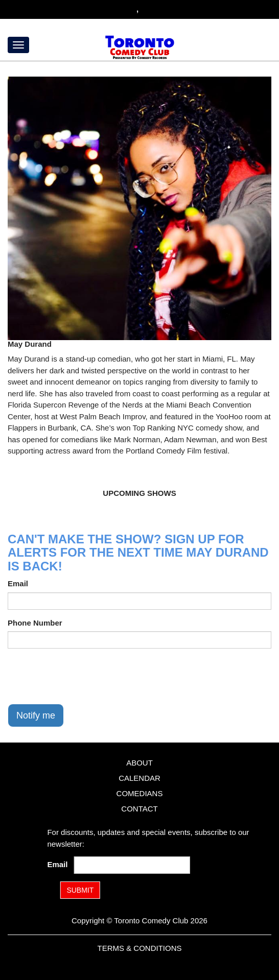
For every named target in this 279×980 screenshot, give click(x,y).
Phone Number (35, 623)
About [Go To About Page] (139, 763)
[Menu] (18, 45)
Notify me (36, 715)
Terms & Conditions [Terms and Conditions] (139, 948)
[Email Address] (132, 865)
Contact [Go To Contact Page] (139, 809)
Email (18, 583)
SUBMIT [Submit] (80, 890)
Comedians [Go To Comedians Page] (140, 793)
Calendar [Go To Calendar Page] (139, 778)
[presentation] (85, 676)
